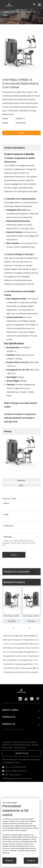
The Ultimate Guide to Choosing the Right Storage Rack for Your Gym (21, 668)
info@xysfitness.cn (18, 771)
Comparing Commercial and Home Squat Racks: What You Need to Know (21, 672)
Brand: (5, 123)
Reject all (9, 861)
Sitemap (35, 745)
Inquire (21, 133)
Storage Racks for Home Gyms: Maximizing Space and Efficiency (21, 656)
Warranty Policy (20, 748)
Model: (5, 119)
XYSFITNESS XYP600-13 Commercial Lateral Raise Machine (12, 616)
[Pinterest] (38, 699)
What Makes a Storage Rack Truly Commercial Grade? (21, 648)
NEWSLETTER (22, 753)
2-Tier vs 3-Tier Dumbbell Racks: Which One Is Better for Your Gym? (21, 644)
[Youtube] (26, 699)
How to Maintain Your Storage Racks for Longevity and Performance (21, 660)
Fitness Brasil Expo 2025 (13, 729)
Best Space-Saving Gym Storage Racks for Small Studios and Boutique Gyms (21, 640)
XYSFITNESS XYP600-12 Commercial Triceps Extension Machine (32, 616)
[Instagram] (32, 699)
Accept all (31, 861)
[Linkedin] (20, 699)
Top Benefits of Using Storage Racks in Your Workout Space (21, 664)
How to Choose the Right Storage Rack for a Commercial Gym (21, 652)
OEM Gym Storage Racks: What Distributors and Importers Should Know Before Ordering (21, 636)
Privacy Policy (8, 748)
